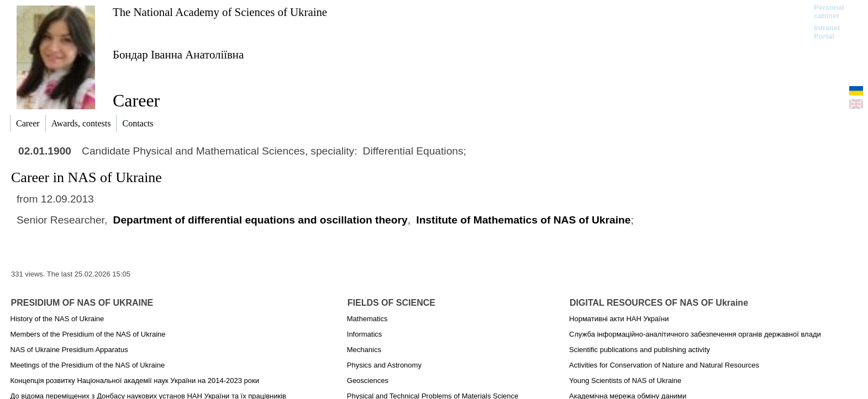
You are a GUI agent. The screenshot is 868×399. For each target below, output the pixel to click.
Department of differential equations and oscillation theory (261, 220)
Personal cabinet (829, 12)
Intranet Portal (827, 32)
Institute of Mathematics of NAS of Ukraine (523, 220)
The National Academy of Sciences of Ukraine (220, 12)
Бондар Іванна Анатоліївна (178, 54)
